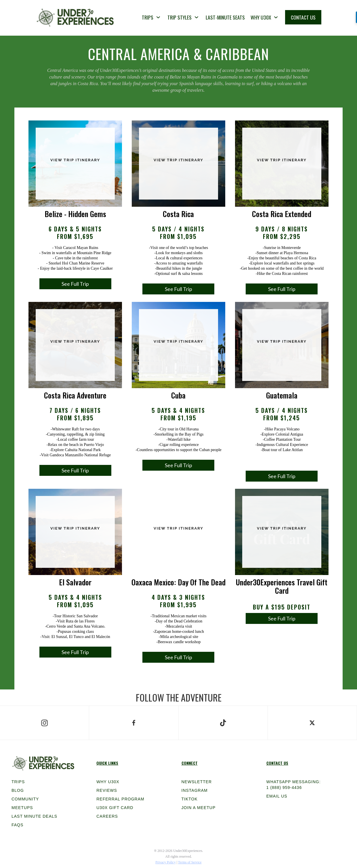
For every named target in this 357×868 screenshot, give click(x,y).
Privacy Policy (165, 862)
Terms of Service (190, 862)
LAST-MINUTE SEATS (225, 17)
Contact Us (277, 763)
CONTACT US (303, 17)
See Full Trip (75, 284)
